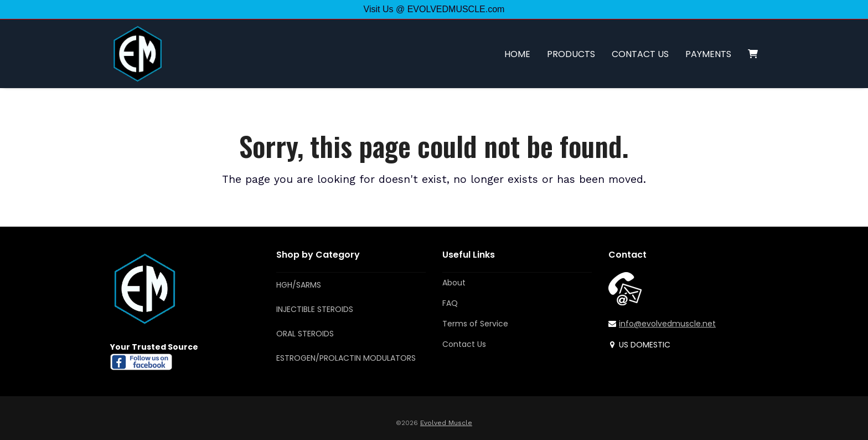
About (454, 283)
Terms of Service (475, 324)
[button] (753, 54)
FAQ (450, 303)
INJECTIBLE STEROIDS (315, 309)
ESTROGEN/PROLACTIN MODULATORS (346, 358)
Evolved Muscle (446, 423)
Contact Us (464, 344)
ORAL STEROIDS (305, 334)
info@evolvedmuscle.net (667, 324)
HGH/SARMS (299, 285)
